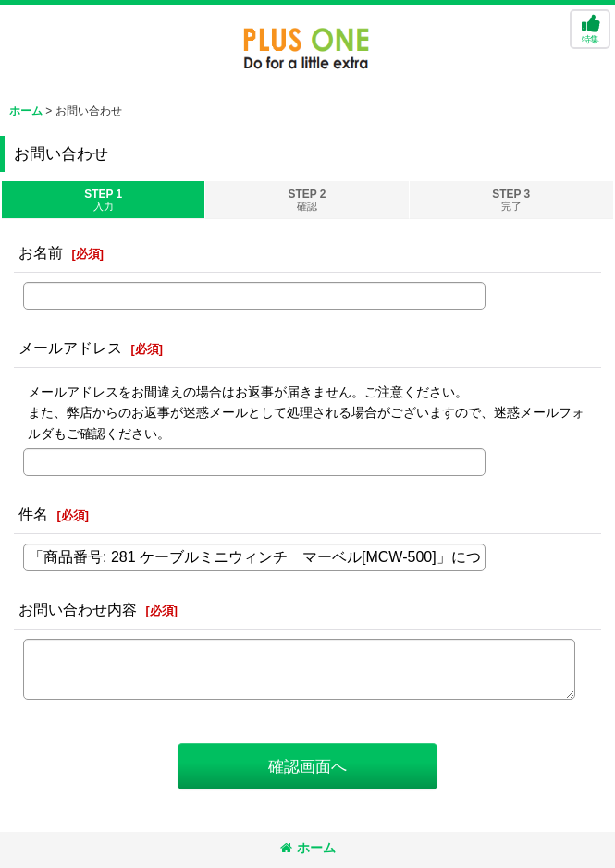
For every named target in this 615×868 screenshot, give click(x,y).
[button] (590, 29)
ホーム (308, 848)
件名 (33, 514)
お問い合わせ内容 (78, 609)
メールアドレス (70, 348)
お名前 (41, 252)
